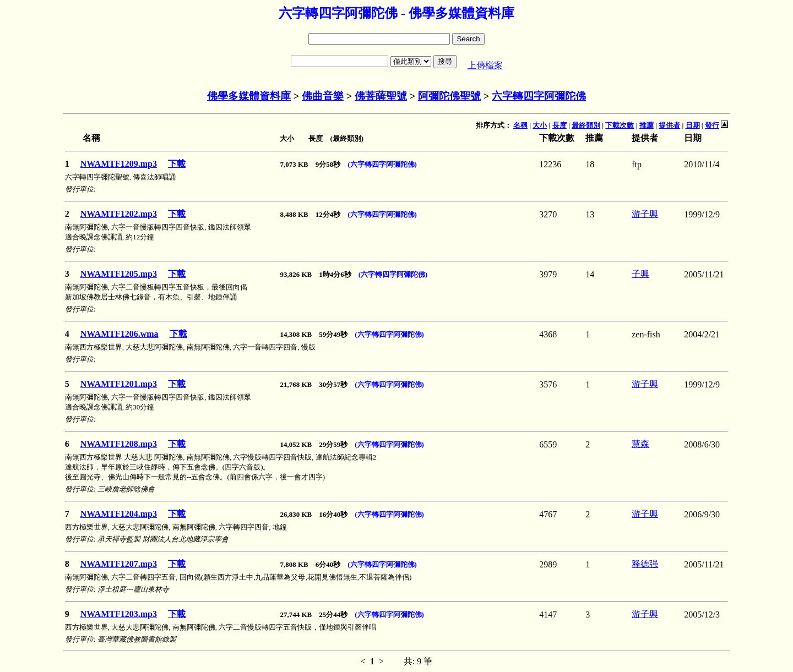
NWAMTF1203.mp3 (119, 614)
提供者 (669, 125)
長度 (560, 125)
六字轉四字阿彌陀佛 (539, 96)
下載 (177, 164)
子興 (640, 274)
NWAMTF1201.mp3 (119, 384)
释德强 (645, 564)
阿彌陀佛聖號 (449, 96)
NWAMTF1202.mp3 (119, 214)
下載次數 (620, 125)
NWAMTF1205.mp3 (119, 274)
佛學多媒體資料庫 (249, 96)
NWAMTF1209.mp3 (119, 164)
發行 (712, 125)
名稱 (520, 125)
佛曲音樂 (323, 96)
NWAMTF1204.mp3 (119, 514)
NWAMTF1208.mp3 (119, 444)
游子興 (645, 214)
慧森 (640, 444)
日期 (693, 125)
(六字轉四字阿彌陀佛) (382, 164)
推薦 (647, 125)
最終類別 (586, 125)
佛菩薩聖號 (381, 96)
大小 (540, 125)
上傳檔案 (485, 65)
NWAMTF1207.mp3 (119, 564)
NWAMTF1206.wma (120, 334)
